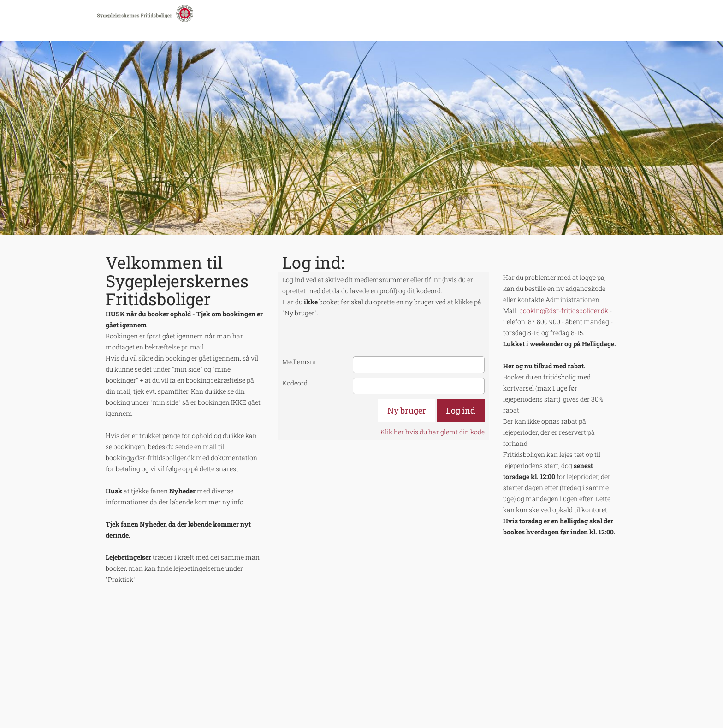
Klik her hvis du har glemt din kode (433, 432)
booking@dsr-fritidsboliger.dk (564, 311)
